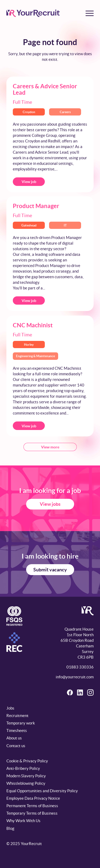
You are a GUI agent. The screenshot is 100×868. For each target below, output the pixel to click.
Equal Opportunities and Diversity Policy (42, 791)
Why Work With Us (23, 821)
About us (14, 738)
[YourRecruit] (33, 13)
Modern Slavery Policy (26, 776)
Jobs (10, 708)
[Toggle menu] (90, 13)
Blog (10, 828)
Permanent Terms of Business (32, 806)
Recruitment (17, 716)
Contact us (16, 746)
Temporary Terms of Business (32, 813)
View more (50, 447)
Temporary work (21, 723)
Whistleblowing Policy (26, 783)
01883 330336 (80, 667)
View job (29, 182)
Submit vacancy (50, 570)
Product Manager (36, 206)
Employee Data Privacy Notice (33, 798)
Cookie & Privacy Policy (27, 761)
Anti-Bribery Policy (23, 768)
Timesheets (17, 730)
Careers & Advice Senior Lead (45, 89)
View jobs (50, 504)
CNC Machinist (33, 325)
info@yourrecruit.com (75, 677)
